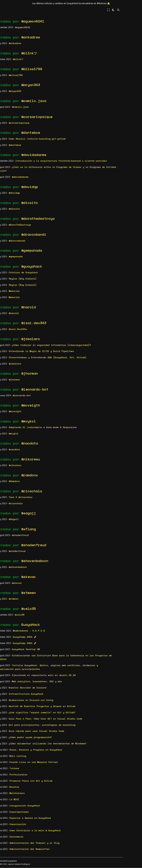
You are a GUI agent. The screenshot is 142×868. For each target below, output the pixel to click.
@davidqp (68, 190)
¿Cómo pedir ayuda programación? (69, 741)
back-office (10, 172)
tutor (18, 262)
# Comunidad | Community (11, 100)
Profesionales (57, 778)
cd (14, 176)
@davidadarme (72, 155)
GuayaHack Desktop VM (64, 653)
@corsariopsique (76, 117)
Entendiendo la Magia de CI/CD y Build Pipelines (80, 355)
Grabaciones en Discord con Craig (70, 704)
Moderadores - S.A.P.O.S (68, 634)
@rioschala (70, 495)
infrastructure (12, 234)
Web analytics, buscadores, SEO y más (76, 685)
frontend (17, 210)
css (22, 181)
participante (11, 253)
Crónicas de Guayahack (62, 276)
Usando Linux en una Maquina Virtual (72, 766)
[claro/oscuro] (133, 10)
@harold (67, 311)
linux (6, 238)
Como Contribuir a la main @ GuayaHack (74, 834)
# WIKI (6, 107)
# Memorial (9, 71)
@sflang (67, 533)
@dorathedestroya (77, 222)
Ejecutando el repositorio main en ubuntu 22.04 (83, 679)
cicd (20, 176)
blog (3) (8, 140)
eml (23, 200)
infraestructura (13, 229)
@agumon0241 (71, 21)
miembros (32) (11, 145)
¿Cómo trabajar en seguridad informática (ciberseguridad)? (90, 349)
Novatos (53, 791)
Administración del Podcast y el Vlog (73, 847)
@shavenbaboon (73, 565)
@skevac (67, 580)
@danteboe (69, 133)
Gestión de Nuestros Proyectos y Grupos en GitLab (81, 710)
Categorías (11, 135)
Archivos (9, 288)
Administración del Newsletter (68, 853)
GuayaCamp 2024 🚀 (63, 640)
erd (4, 205)
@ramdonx (68, 479)
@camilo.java (72, 101)
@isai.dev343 (72, 327)
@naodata (68, 447)
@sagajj (67, 517)
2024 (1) (8, 294)
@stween (67, 596)
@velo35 (67, 612)
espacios (18, 205)
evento (6, 210)
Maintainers (56, 797)
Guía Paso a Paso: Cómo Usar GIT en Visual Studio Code (84, 722)
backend (7, 176)
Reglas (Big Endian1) (61, 282)
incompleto (9, 224)
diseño (6, 196)
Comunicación (56, 828)
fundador (8, 215)
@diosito (68, 206)
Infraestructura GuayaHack (65, 697)
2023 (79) (8, 298)
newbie (6, 243)
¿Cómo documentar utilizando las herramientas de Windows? (86, 747)
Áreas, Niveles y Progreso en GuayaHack (74, 753)
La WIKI (53, 803)
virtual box (10, 272)
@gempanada (70, 254)
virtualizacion (12, 277)
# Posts (7, 89)
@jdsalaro (69, 343)
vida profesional (13, 267)
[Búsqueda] (137, 10)
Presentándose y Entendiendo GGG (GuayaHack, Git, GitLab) (86, 361)
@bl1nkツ (68, 53)
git (17, 215)
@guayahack (70, 270)
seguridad (8, 258)
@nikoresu (69, 463)
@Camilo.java (59, 107)
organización (11, 248)
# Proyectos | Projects (11, 114)
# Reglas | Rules (13, 94)
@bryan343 (69, 85)
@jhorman (68, 377)
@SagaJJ (52, 523)
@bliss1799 (70, 69)
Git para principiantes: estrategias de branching (81, 729)
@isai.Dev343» (56, 333)
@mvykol (67, 425)
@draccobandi (72, 238)
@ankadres (69, 37)
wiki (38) (8, 155)
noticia (17, 243)
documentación (11, 200)
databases (19, 186)
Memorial (53, 295)
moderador (17, 238)
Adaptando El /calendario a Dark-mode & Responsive (81, 431)
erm (10, 205)
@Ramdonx (53, 485)
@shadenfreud (59, 539)
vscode (6, 281)
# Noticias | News (14, 76)
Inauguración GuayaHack (63, 809)
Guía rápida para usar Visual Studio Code (75, 735)
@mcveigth (69, 409)
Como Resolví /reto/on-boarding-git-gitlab (76, 139)
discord (21, 191)
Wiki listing (56, 760)
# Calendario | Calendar (12, 82)
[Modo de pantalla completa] (128, 10)
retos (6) (8, 150)
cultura (7, 186)
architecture (11, 167)
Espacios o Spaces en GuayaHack (69, 822)
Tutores (53, 772)
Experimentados (58, 815)
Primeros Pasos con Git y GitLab (70, 784)
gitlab (6, 219)
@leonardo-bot (73, 393)
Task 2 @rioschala (59, 501)
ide (14, 219)
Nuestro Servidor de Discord (66, 691)
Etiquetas (10, 161)
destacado (8, 191)
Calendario (55, 840)
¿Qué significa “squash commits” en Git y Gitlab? (81, 716)
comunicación (11, 181)
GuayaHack (69, 628)
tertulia (8, 262)
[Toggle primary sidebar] (33, 10)
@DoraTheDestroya (59, 228)
